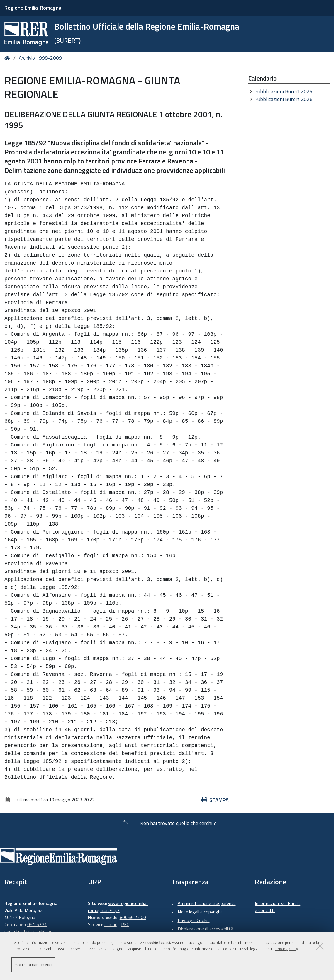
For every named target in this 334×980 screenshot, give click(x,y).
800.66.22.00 (133, 917)
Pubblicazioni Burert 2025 (283, 91)
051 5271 (37, 924)
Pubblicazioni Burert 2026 (283, 99)
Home (8, 58)
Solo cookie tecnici (33, 965)
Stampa (215, 800)
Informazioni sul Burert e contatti (278, 907)
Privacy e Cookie (194, 920)
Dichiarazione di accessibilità (205, 929)
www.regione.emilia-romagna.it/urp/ (118, 907)
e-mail (111, 924)
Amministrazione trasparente (207, 903)
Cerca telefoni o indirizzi (28, 931)
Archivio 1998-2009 (40, 58)
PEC (125, 924)
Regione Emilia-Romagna (33, 8)
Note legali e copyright (200, 912)
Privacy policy (287, 949)
